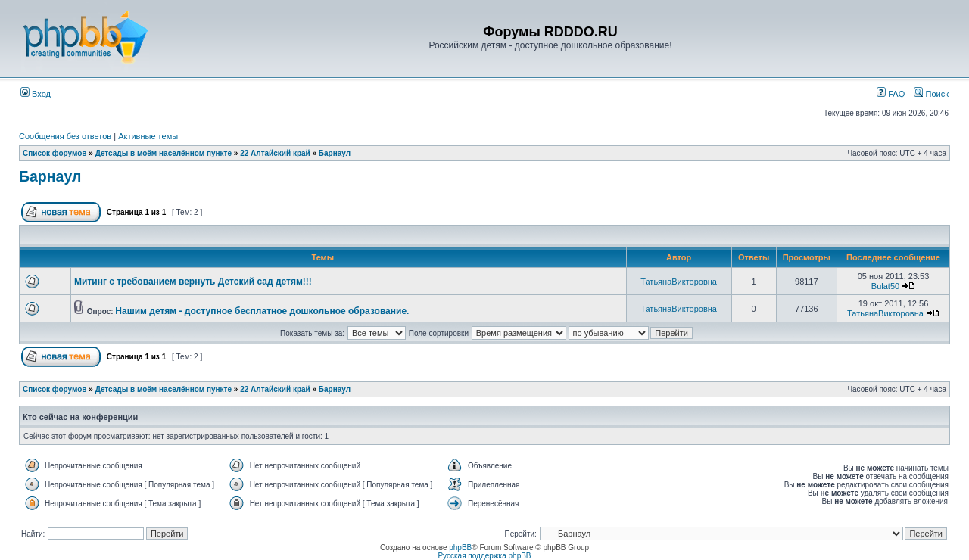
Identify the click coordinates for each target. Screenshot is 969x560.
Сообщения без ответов (65, 136)
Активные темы (148, 136)
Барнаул (335, 153)
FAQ (891, 94)
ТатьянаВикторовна (679, 282)
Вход (36, 94)
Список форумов (55, 153)
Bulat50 (885, 286)
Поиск (931, 94)
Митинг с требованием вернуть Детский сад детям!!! (193, 282)
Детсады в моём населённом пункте (164, 153)
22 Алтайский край (275, 153)
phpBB (460, 548)
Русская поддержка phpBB (484, 556)
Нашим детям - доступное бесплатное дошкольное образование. (262, 311)
